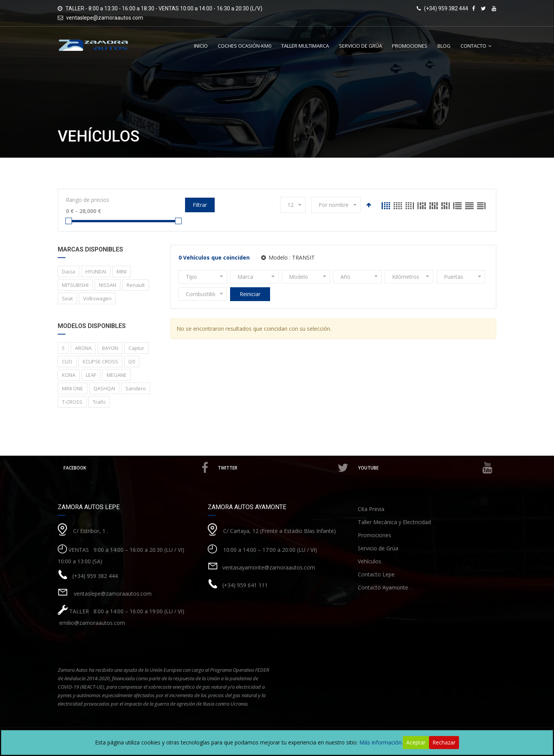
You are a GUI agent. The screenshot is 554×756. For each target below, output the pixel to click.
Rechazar (444, 742)
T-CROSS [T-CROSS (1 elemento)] (72, 402)
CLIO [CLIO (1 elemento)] (67, 361)
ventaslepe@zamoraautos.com (105, 18)
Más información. (381, 742)
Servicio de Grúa (360, 46)
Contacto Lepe (376, 574)
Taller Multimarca (305, 46)
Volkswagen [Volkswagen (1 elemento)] (97, 298)
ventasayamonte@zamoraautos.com (269, 567)
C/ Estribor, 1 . (91, 530)
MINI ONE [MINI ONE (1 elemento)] (73, 388)
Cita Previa (371, 509)
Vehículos (370, 561)
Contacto (473, 46)
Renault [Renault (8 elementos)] (136, 285)
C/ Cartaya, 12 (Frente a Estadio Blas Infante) (280, 530)
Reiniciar (250, 294)
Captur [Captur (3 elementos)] (136, 348)
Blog (444, 46)
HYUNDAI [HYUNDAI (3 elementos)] (96, 271)
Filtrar (200, 205)
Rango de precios (88, 200)
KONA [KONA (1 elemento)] (69, 375)
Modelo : (288, 257)
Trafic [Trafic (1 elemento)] (99, 402)
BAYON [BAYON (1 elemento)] (110, 348)
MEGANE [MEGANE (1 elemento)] (117, 375)
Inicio (201, 46)
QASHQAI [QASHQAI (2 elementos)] (104, 388)
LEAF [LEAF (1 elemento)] (91, 375)
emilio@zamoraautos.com (91, 623)
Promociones (410, 46)
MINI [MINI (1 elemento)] (122, 271)
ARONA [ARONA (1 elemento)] (83, 348)
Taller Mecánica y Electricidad (394, 522)
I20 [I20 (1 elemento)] (132, 361)
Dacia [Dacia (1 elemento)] (68, 271)
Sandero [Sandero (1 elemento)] (136, 388)
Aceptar (416, 742)
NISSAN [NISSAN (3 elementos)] (108, 285)
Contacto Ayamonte (383, 587)
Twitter (284, 468)
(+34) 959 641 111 (245, 585)
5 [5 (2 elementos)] (63, 348)
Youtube (425, 468)
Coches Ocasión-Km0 (244, 46)
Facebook (137, 468)
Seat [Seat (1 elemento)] (67, 298)
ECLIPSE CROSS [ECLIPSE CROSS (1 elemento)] (100, 361)
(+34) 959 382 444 (95, 575)
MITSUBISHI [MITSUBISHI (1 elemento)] (75, 285)
